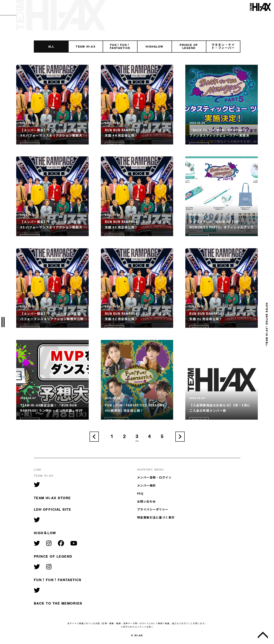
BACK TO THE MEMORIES (58, 603)
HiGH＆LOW (45, 533)
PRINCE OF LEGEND (53, 556)
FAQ (140, 493)
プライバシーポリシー (153, 509)
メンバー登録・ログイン (154, 477)
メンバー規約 (147, 485)
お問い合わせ (147, 501)
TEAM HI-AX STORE (52, 498)
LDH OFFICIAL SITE (53, 509)
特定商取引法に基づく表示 (156, 517)
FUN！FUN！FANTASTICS (58, 580)
